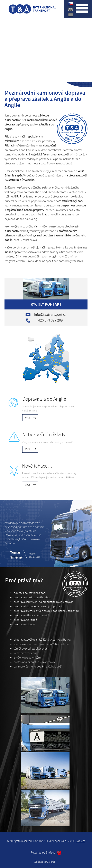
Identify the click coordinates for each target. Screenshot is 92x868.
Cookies (80, 841)
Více (28, 418)
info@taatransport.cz (50, 315)
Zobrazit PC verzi (45, 862)
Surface (50, 853)
